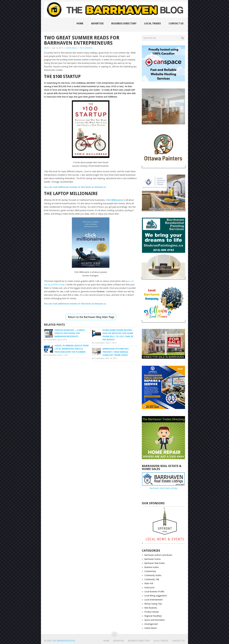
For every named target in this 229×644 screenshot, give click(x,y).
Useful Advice (71, 48)
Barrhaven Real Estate (154, 563)
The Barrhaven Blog (63, 641)
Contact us (176, 24)
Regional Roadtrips (153, 616)
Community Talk (152, 579)
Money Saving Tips (153, 604)
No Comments (86, 48)
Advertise (97, 24)
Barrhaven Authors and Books (158, 555)
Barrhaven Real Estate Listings (163, 488)
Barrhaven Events (152, 559)
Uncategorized (151, 624)
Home (80, 24)
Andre (47, 48)
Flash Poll (149, 583)
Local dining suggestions (156, 596)
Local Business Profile (154, 592)
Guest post (149, 588)
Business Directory (124, 24)
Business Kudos (152, 567)
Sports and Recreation (155, 620)
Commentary (150, 571)
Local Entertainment (154, 600)
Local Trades (153, 24)
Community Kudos (153, 575)
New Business (151, 608)
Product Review (152, 612)
